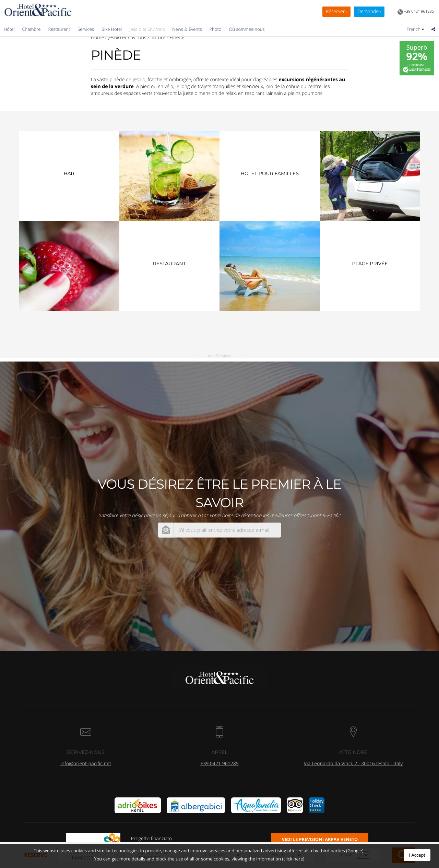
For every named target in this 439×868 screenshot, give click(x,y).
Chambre (31, 29)
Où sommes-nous (247, 29)
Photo (216, 29)
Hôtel (9, 29)
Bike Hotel (112, 29)
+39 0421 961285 (416, 12)
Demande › (369, 11)
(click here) (293, 859)
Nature (158, 38)
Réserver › (336, 11)
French (415, 29)
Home (97, 38)
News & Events (187, 29)
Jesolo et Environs (147, 29)
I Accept (417, 855)
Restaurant (59, 29)
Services (86, 29)
